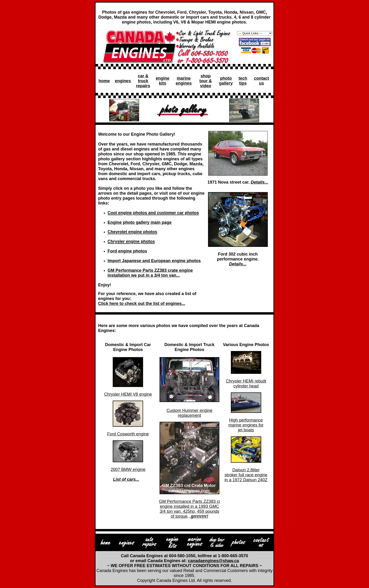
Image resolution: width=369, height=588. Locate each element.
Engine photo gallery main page (140, 222)
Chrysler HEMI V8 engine (128, 394)
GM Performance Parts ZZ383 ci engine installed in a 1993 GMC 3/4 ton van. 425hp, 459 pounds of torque (190, 509)
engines (123, 81)
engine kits (163, 81)
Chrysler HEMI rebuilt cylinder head (246, 384)
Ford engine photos (127, 251)
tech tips (243, 81)
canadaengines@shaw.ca (214, 561)
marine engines (184, 81)
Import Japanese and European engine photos (154, 261)
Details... (260, 182)
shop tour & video (206, 81)
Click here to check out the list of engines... (142, 304)
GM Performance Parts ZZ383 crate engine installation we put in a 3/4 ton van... (150, 273)
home (104, 81)
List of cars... (126, 479)
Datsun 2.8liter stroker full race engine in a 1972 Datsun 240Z (246, 475)
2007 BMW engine (128, 470)
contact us (261, 81)
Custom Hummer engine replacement (190, 413)
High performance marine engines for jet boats (246, 425)
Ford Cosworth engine (128, 434)
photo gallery (226, 81)
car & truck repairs (143, 81)
